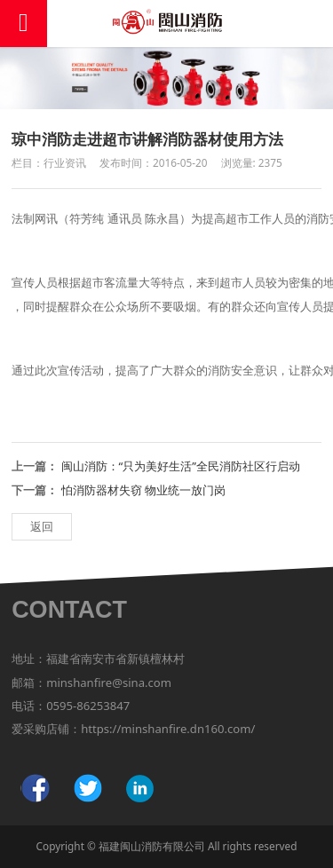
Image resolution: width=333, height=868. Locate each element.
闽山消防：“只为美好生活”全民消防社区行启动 (181, 466)
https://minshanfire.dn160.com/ (168, 729)
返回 (42, 526)
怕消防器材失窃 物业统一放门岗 (143, 490)
